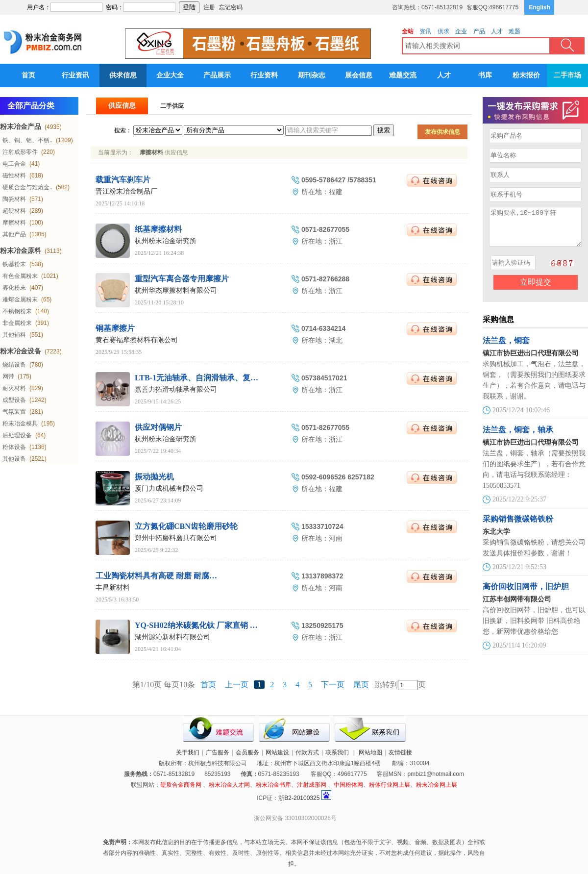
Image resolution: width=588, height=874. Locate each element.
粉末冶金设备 (21, 351)
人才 (444, 75)
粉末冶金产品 (21, 127)
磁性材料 (14, 175)
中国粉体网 (348, 785)
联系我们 (337, 752)
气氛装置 (14, 412)
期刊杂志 (312, 75)
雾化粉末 (14, 288)
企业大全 (170, 75)
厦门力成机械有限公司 (169, 488)
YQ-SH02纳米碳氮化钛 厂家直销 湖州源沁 (208, 625)
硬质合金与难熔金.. (27, 187)
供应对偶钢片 (158, 427)
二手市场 (567, 75)
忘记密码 (231, 7)
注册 (209, 7)
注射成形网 (312, 785)
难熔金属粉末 (20, 300)
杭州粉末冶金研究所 (166, 241)
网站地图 (370, 752)
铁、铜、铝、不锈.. (27, 140)
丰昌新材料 (113, 587)
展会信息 (359, 75)
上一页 (237, 685)
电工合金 (14, 164)
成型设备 (14, 400)
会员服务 (247, 752)
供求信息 (123, 75)
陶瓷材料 (14, 199)
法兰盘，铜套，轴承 (518, 437)
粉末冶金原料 (21, 251)
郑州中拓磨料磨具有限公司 (176, 538)
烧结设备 (14, 365)
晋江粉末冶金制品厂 (126, 191)
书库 (485, 75)
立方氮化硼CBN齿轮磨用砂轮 (186, 526)
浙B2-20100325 (299, 798)
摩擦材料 (14, 223)
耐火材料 (14, 388)
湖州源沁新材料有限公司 (172, 637)
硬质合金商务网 (181, 785)
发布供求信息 (442, 132)
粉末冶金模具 (20, 424)
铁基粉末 (14, 264)
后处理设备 (17, 435)
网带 (8, 376)
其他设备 (14, 459)
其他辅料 (14, 335)
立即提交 (536, 289)
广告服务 (218, 752)
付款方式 (307, 752)
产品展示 (217, 75)
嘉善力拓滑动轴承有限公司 (176, 389)
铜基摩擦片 (115, 328)
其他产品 (14, 234)
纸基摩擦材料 (158, 229)
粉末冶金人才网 (229, 785)
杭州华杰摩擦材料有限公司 (176, 290)
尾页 (361, 685)
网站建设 (277, 752)
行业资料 (264, 75)
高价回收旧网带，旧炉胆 (526, 594)
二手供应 (172, 106)
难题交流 (403, 75)
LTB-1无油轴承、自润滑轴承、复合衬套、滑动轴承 (224, 378)
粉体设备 (14, 447)
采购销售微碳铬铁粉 (518, 526)
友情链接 (400, 752)
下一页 (333, 685)
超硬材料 (14, 211)
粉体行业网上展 (390, 785)
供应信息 (122, 106)
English (540, 7)
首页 (28, 75)
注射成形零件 (20, 152)
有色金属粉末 (20, 276)
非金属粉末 (17, 323)
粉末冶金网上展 (437, 785)
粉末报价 (526, 75)
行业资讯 (75, 75)
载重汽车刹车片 (123, 180)
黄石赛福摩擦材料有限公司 (137, 340)
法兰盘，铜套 (506, 348)
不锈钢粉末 (17, 311)
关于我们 (188, 752)
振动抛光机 (154, 477)
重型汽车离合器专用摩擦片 (182, 279)
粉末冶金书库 (273, 785)
